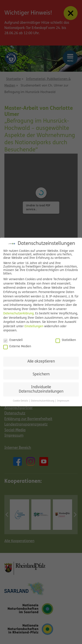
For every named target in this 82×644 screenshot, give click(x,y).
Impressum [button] (63, 401)
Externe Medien (17, 347)
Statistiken (66, 340)
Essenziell (13, 340)
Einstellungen (34, 326)
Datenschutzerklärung (18, 314)
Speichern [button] (41, 374)
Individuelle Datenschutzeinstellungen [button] (41, 389)
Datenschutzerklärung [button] (43, 401)
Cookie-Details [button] (21, 401)
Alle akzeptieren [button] (41, 362)
